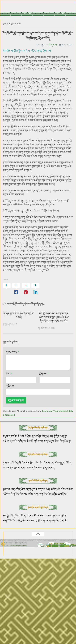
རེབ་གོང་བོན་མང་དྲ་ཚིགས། (48, 463)
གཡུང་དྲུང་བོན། (10, 436)
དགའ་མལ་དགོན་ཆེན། (32, 468)
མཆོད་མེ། (56, 489)
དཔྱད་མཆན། (12, 352)
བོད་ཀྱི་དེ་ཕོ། (61, 521)
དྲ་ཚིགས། (10, 386)
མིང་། (9, 374)
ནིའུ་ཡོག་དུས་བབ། (27, 521)
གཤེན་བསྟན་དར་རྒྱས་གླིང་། (47, 441)
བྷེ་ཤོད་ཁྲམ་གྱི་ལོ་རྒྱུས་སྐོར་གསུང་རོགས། (19, 315)
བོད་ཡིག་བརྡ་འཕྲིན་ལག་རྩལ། (29, 494)
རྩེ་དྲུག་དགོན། (49, 468)
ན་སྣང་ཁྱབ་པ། (14, 468)
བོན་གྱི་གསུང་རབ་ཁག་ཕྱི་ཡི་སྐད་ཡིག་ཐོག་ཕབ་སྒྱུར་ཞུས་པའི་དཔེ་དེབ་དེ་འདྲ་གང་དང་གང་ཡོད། (54, 317)
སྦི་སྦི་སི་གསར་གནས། (45, 521)
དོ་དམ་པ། (53, 45)
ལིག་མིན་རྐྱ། (65, 441)
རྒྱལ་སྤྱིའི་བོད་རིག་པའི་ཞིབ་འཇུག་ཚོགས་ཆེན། (23, 516)
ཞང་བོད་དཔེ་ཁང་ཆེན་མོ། (21, 441)
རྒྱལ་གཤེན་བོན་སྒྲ (40, 436)
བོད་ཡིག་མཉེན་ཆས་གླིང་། (55, 494)
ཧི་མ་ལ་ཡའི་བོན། (11, 463)
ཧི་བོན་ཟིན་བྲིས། (27, 463)
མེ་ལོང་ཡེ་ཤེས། (25, 436)
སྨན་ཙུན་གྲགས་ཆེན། (12, 24)
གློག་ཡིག (44, 374)
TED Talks (13, 521)
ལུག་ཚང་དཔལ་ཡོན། (41, 489)
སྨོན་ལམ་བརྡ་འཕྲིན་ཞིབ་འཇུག (17, 489)
